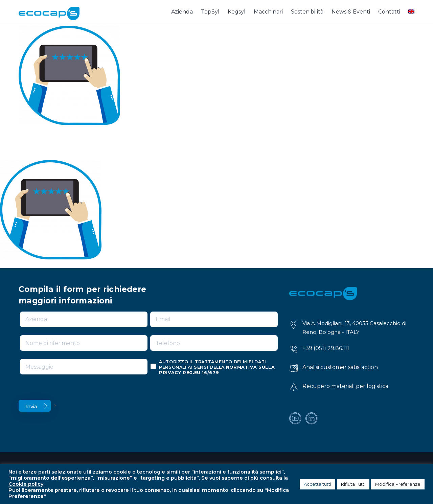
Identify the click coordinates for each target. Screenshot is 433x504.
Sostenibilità (307, 12)
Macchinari (268, 12)
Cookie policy (26, 484)
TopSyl (210, 12)
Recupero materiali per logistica (345, 386)
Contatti (389, 12)
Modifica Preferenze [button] (398, 484)
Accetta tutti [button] (317, 484)
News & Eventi (351, 12)
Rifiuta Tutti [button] (353, 484)
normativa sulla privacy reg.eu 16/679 (217, 370)
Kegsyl (237, 12)
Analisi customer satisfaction (340, 367)
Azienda (182, 12)
